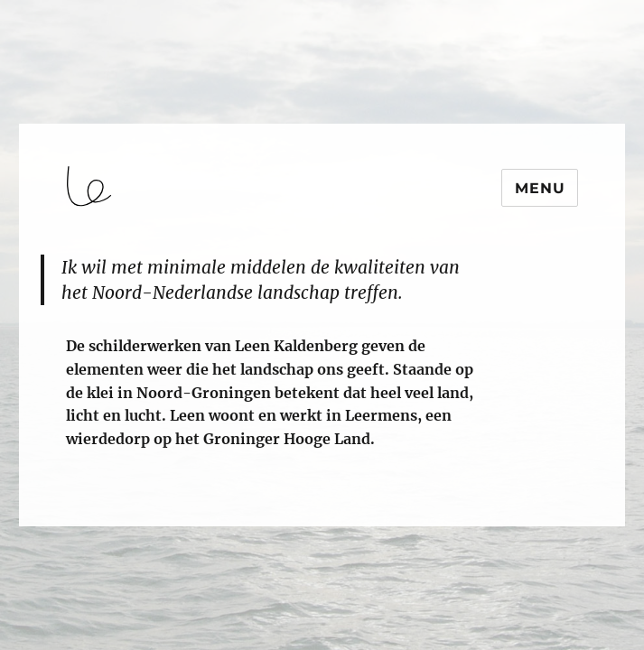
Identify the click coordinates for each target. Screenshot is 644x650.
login (48, 518)
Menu (540, 188)
